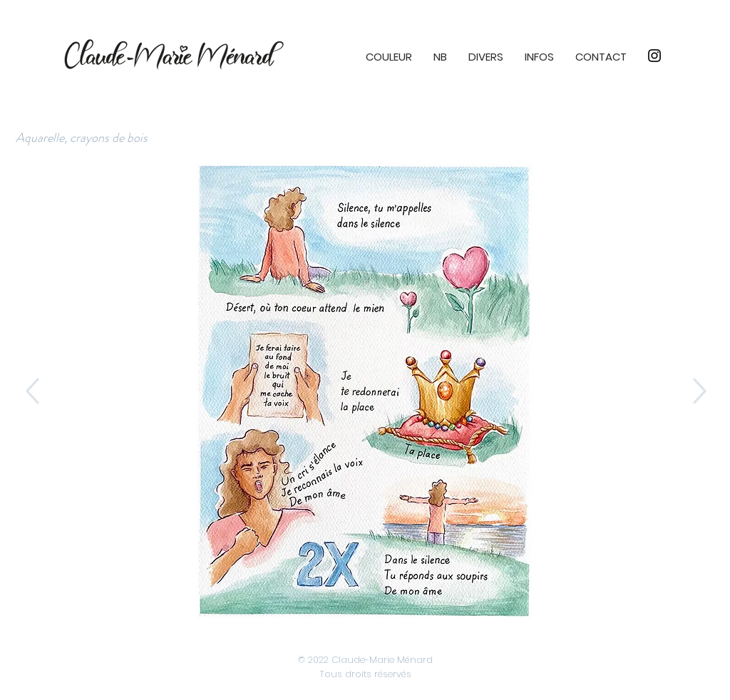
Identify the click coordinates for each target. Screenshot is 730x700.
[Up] (31, 391)
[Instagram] (654, 56)
